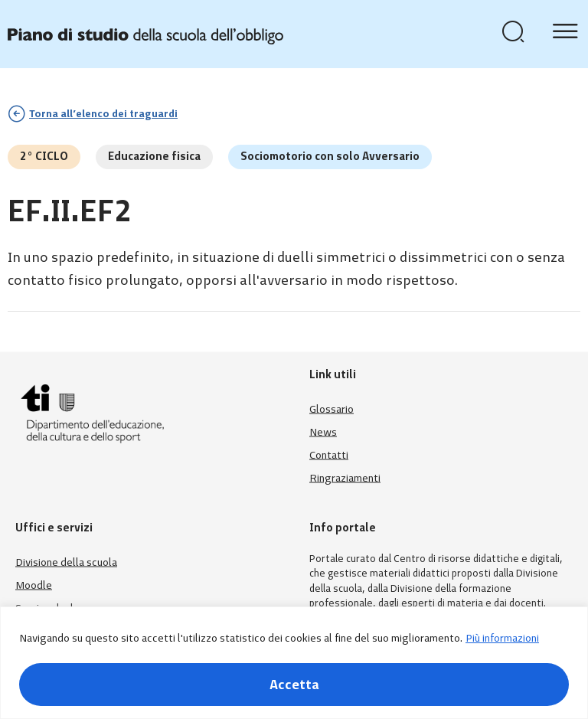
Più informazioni (502, 638)
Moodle (34, 585)
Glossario (332, 409)
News (323, 431)
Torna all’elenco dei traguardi (103, 114)
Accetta (294, 685)
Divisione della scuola (66, 562)
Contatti (329, 454)
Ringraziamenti (345, 477)
